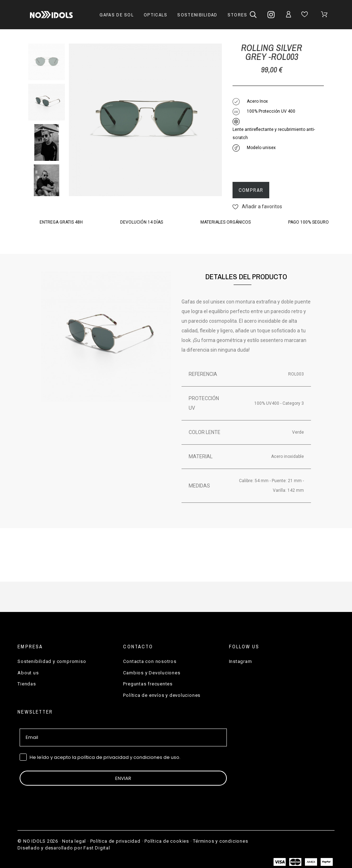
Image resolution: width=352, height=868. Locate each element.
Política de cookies (167, 841)
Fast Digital (97, 848)
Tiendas (27, 684)
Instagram (241, 661)
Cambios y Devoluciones (152, 673)
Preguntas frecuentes (148, 684)
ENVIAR (123, 778)
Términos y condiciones (220, 841)
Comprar (251, 190)
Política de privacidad (115, 841)
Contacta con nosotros (150, 661)
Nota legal (74, 841)
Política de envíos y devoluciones (162, 695)
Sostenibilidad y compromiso (52, 661)
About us (28, 673)
